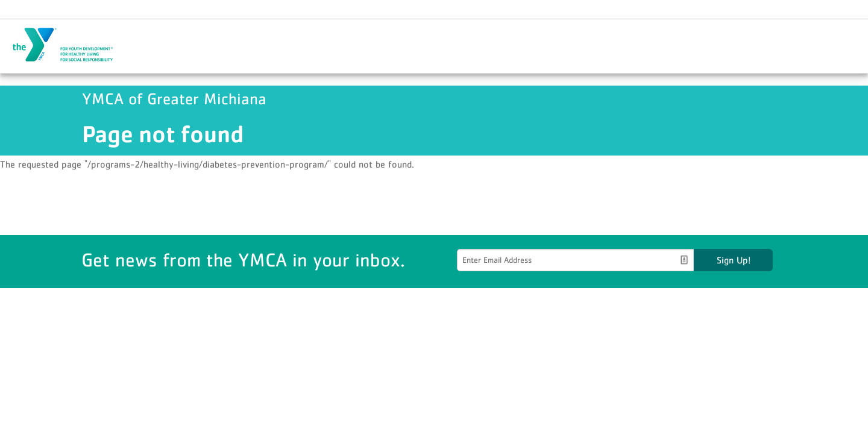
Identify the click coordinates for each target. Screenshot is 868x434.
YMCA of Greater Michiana (70, 45)
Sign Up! (734, 260)
